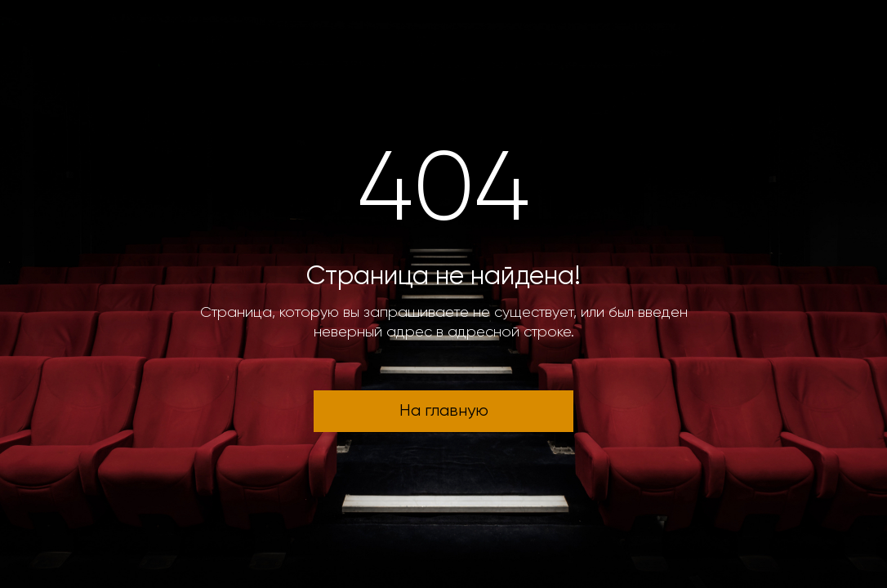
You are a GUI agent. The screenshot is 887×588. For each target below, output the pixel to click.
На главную (444, 411)
